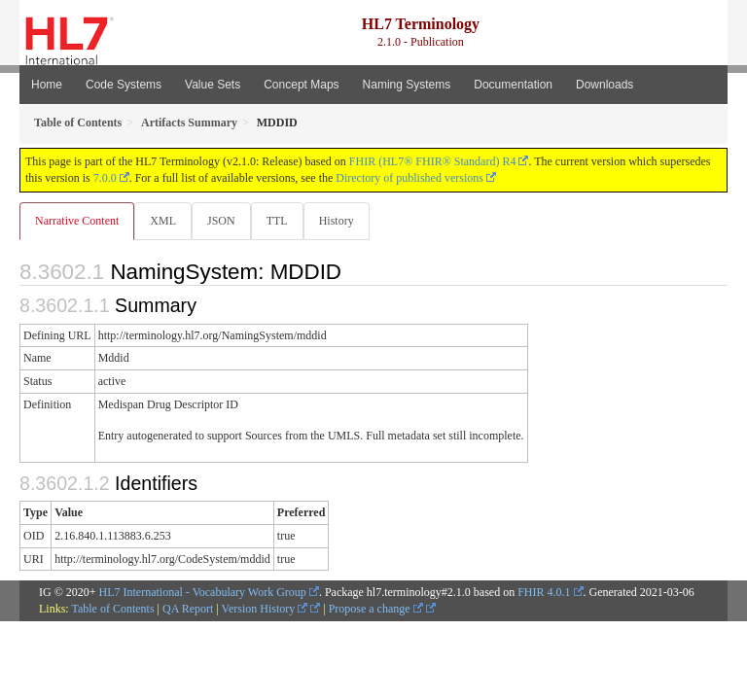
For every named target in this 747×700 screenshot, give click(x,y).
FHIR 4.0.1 (544, 592)
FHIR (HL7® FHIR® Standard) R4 (433, 161)
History (337, 221)
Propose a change (376, 609)
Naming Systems (407, 85)
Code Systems (124, 85)
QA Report (188, 609)
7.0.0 (105, 178)
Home (47, 85)
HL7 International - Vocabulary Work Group (203, 592)
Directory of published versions (409, 178)
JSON (221, 221)
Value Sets (213, 85)
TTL (277, 221)
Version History (265, 609)
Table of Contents (112, 609)
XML (163, 221)
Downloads (605, 85)
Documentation (513, 85)
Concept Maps (301, 85)
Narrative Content (77, 221)
